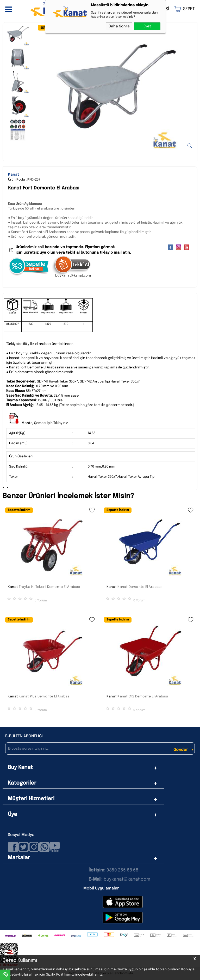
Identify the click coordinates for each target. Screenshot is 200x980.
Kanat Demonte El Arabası (139, 587)
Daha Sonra (119, 26)
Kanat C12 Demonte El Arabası (143, 697)
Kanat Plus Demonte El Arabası (45, 697)
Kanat (13, 587)
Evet (147, 26)
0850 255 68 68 (122, 870)
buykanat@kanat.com (119, 879)
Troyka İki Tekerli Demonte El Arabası (49, 587)
